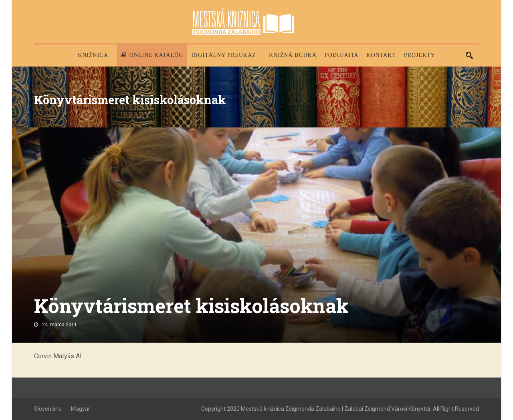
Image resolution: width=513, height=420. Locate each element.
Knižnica (93, 55)
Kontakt (381, 55)
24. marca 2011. (60, 325)
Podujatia (341, 55)
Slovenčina (48, 409)
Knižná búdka (293, 55)
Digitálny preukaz (224, 55)
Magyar (81, 409)
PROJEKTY (420, 55)
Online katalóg (152, 55)
